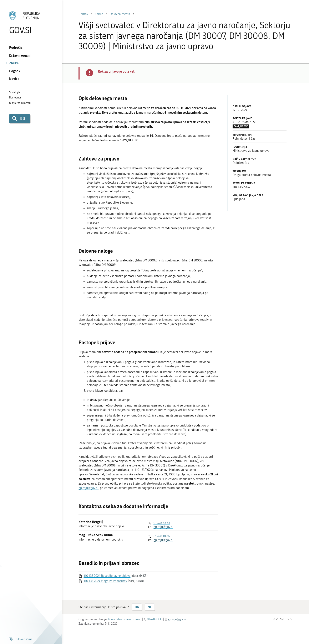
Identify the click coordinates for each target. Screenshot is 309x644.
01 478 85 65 (162, 523)
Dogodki (15, 71)
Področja (16, 47)
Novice (14, 79)
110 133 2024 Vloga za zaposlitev (105, 581)
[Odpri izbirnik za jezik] (21, 639)
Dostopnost (16, 98)
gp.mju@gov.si (88, 488)
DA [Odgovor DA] (137, 607)
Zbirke (14, 63)
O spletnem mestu (20, 103)
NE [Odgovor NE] (150, 607)
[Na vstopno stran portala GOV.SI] (31, 23)
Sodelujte (15, 92)
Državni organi (20, 55)
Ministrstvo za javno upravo (125, 619)
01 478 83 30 (155, 619)
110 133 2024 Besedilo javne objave (107, 576)
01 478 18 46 (162, 536)
